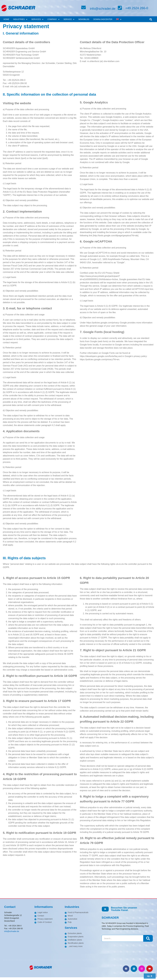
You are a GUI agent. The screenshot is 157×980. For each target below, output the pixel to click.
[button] (151, 19)
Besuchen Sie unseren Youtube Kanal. (124, 909)
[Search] (148, 938)
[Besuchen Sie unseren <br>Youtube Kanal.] (105, 909)
